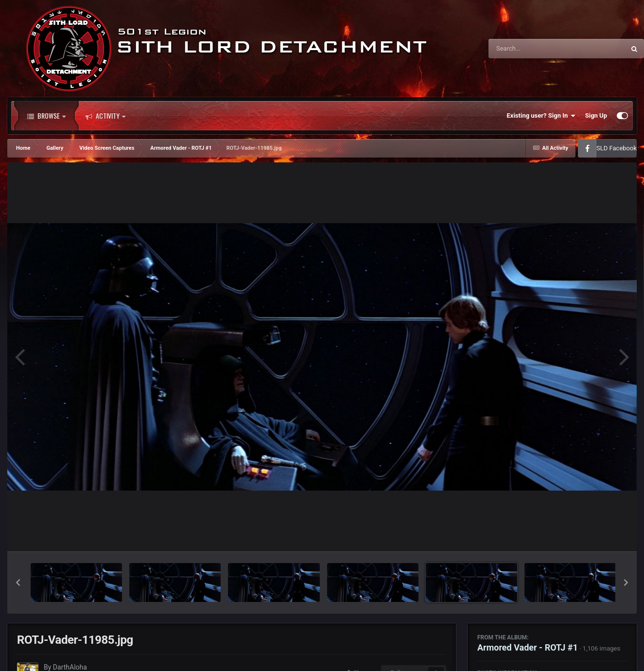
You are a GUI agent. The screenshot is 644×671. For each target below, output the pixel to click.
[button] (18, 583)
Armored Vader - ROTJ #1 (528, 647)
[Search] (532, 49)
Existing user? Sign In (541, 116)
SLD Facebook (617, 148)
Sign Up (596, 115)
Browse (46, 116)
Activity (105, 116)
